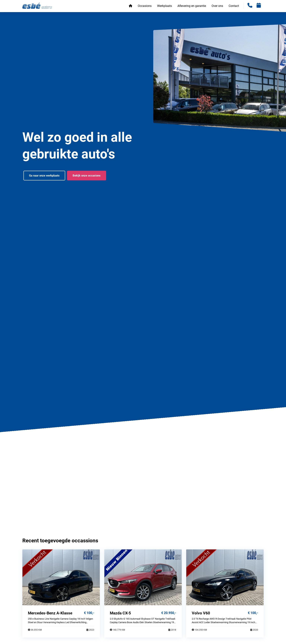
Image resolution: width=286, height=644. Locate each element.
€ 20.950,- (169, 613)
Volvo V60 (201, 613)
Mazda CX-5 (120, 613)
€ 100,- (89, 613)
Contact (234, 6)
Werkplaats (165, 6)
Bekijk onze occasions (87, 176)
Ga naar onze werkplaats (44, 176)
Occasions (145, 6)
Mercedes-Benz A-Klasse (50, 613)
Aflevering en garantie (192, 6)
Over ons (217, 6)
